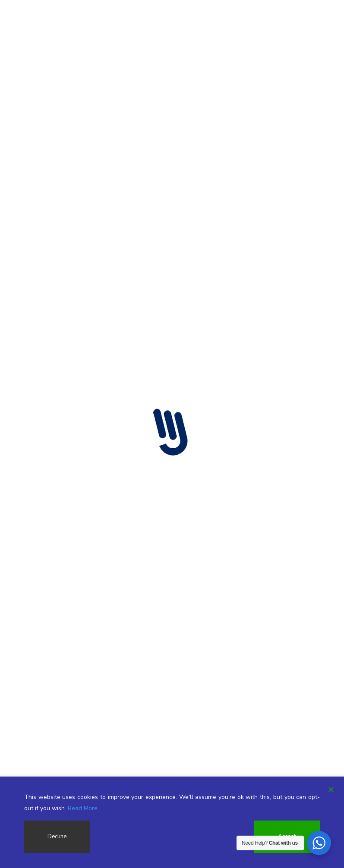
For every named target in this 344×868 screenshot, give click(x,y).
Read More (83, 808)
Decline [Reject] (57, 837)
